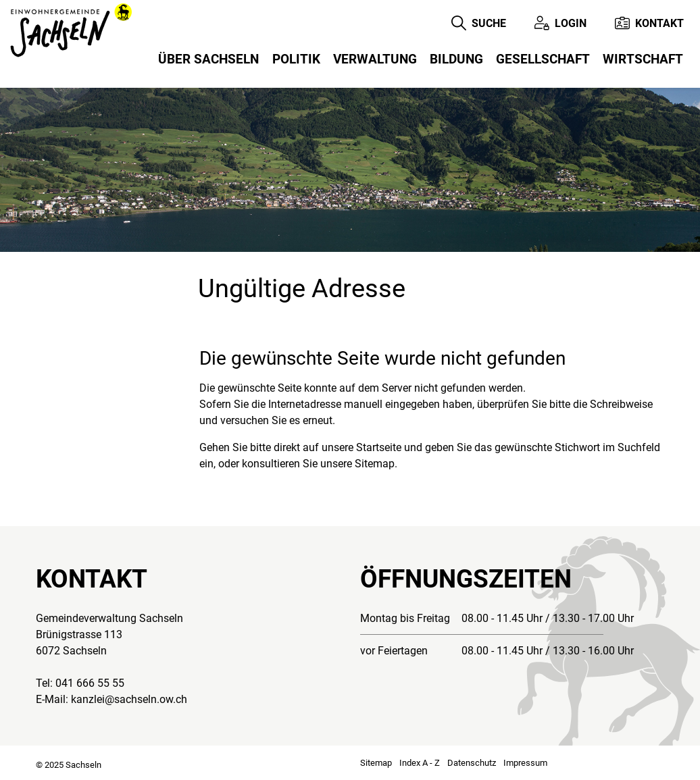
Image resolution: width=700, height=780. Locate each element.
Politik (296, 59)
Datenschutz (472, 763)
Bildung (456, 59)
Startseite (379, 447)
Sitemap (376, 763)
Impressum (525, 763)
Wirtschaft (643, 59)
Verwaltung (375, 59)
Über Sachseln (208, 59)
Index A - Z (420, 763)
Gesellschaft (543, 59)
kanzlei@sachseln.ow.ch (129, 699)
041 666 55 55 (90, 683)
